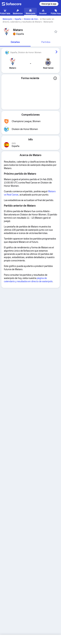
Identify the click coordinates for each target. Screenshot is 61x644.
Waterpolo (7, 19)
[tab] (15, 42)
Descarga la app (49, 4)
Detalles (15, 42)
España (18, 19)
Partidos (46, 42)
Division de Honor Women (35, 19)
